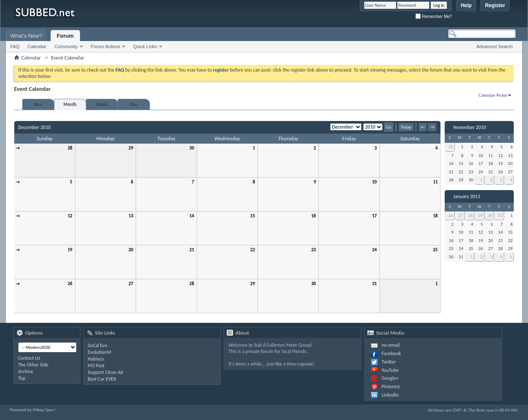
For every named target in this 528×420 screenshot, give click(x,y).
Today (406, 127)
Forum (65, 36)
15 (253, 216)
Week (102, 104)
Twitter (389, 362)
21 (192, 250)
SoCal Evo (98, 345)
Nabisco (96, 359)
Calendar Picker (493, 95)
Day (133, 104)
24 (375, 250)
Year (38, 104)
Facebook (391, 353)
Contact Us (29, 358)
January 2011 (467, 196)
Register (495, 5)
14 (192, 216)
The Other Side (33, 365)
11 (435, 182)
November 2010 (469, 127)
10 (375, 182)
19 (70, 250)
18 (435, 216)
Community (66, 46)
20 (131, 250)
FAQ (15, 46)
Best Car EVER (102, 379)
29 (131, 148)
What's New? (26, 36)
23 (313, 250)
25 (435, 250)
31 (375, 284)
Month (70, 104)
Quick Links (145, 46)
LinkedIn (390, 395)
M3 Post (96, 366)
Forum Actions (106, 46)
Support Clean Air (106, 372)
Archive (26, 371)
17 (375, 216)
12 (70, 216)
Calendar (37, 46)
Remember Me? (434, 17)
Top (22, 378)
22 (253, 250)
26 (70, 284)
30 (192, 148)
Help (466, 5)
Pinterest (391, 387)
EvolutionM (100, 352)
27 (131, 284)
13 (131, 216)
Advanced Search (494, 46)
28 (70, 148)
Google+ (390, 378)
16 (313, 216)
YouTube (390, 370)
